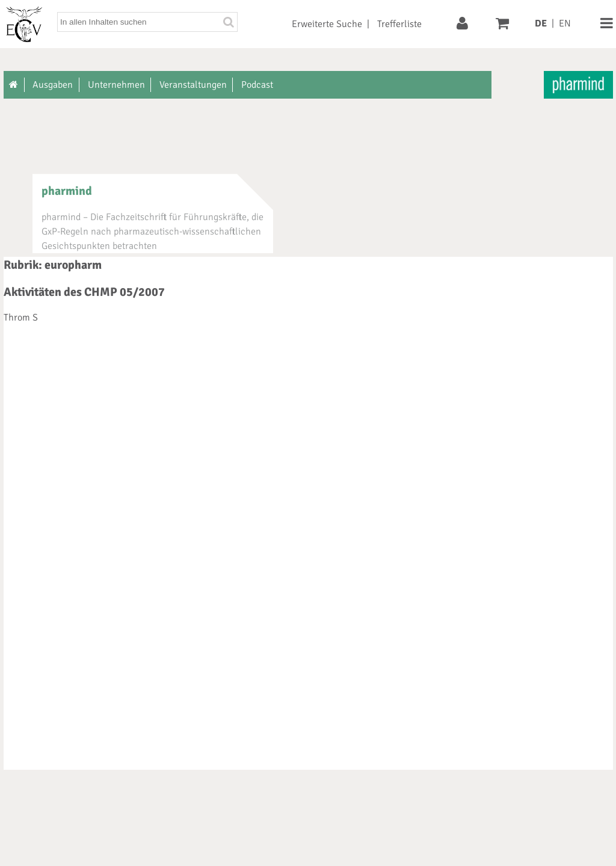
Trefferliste (399, 24)
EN (565, 23)
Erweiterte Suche (327, 24)
